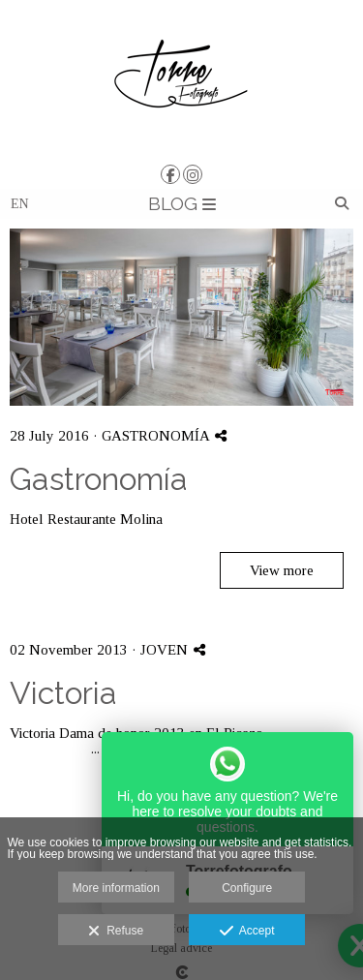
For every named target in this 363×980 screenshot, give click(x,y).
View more (282, 570)
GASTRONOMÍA (155, 436)
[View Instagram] (193, 174)
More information (116, 888)
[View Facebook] (170, 174)
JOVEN (164, 650)
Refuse (116, 932)
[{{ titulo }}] (181, 317)
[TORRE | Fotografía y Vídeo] (181, 80)
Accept (247, 932)
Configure (247, 888)
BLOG (182, 203)
